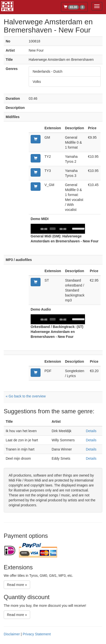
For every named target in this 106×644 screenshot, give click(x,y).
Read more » (17, 585)
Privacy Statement (37, 634)
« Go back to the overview (26, 396)
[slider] (53, 229)
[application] (58, 229)
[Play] (37, 229)
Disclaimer (12, 634)
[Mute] (70, 229)
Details (91, 431)
